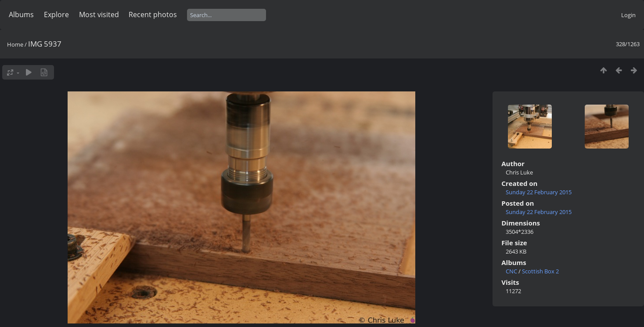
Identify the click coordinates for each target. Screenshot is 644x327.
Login (628, 15)
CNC (511, 271)
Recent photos (153, 15)
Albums (21, 15)
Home (15, 44)
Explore (56, 15)
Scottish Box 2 (540, 271)
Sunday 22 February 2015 (539, 192)
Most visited (99, 15)
